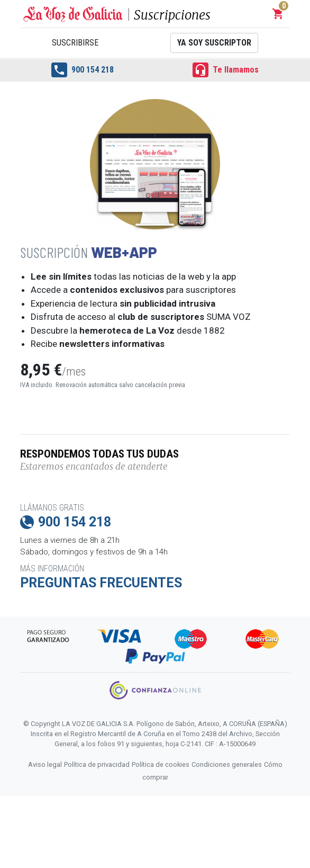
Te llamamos (226, 70)
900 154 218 (83, 70)
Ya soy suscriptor (214, 43)
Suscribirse (75, 43)
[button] (278, 14)
